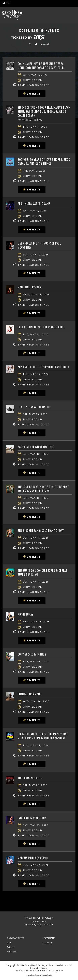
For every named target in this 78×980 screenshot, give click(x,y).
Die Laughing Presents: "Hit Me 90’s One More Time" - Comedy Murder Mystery (43, 736)
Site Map (19, 971)
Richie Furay (26, 614)
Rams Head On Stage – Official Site (12, 15)
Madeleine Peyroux (29, 287)
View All (45, 44)
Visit (9, 943)
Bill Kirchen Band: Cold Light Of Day (41, 531)
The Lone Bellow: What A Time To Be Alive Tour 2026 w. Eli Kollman (43, 489)
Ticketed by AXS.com (28, 38)
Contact (47, 943)
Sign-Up (11, 947)
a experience (39, 975)
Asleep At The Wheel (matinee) (36, 447)
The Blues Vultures (30, 778)
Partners (12, 952)
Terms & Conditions (36, 971)
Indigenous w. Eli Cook (32, 818)
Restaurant (49, 938)
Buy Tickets (32, 94)
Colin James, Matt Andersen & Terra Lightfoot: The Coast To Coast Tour (41, 66)
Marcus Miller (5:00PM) (33, 858)
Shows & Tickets (15, 938)
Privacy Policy (56, 971)
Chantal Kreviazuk (30, 694)
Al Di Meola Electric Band (34, 203)
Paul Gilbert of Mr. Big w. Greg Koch (41, 327)
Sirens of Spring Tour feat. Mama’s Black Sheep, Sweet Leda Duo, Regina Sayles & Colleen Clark (44, 112)
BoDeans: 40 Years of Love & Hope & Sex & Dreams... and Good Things (44, 162)
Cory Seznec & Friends (32, 654)
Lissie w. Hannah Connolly (34, 407)
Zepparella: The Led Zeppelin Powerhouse (43, 367)
